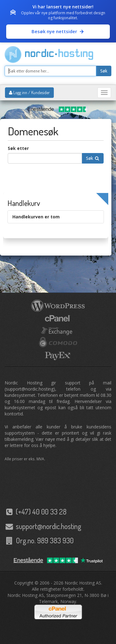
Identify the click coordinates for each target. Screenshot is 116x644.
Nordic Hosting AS (83, 583)
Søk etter (18, 148)
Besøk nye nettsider (58, 31)
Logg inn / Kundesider (29, 92)
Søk (104, 71)
